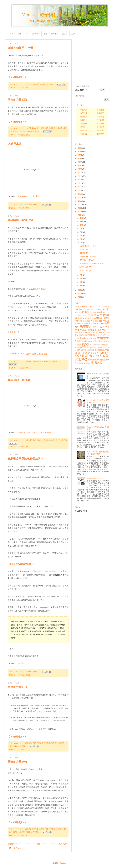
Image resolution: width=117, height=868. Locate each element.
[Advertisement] (21, 61)
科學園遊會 (88, 341)
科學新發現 (96, 345)
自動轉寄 (29, 354)
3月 (81, 278)
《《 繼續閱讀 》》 (17, 122)
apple (101, 306)
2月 (81, 282)
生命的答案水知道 (32, 128)
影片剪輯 (100, 124)
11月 (82, 222)
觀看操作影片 (40, 289)
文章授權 (36, 34)
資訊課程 (84, 120)
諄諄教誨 (50, 84)
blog (77, 309)
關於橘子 (84, 134)
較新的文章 (13, 844)
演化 (105, 333)
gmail (93, 309)
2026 (80, 148)
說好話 (22, 131)
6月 (81, 239)
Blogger (63, 863)
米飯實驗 (29, 743)
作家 (29, 433)
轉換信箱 (43, 354)
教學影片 (43, 84)
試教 (79, 350)
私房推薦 (84, 110)
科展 (46, 128)
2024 (80, 155)
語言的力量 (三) (17, 100)
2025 (80, 152)
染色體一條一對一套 (95, 478)
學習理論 (86, 321)
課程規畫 (98, 350)
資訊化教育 (103, 353)
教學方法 (97, 327)
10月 (82, 225)
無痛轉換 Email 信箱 (20, 220)
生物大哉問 (92, 338)
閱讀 (49, 433)
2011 (80, 201)
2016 (80, 183)
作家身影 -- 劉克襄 (19, 380)
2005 (80, 294)
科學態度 (104, 341)
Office (91, 306)
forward (21, 354)
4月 (81, 275)
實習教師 (98, 321)
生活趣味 (22, 663)
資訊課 (65, 34)
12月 (82, 218)
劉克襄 (43, 433)
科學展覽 (52, 128)
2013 (80, 194)
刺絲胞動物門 (24, 196)
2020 (80, 169)
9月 (81, 229)
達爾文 (90, 360)
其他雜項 (36, 672)
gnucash (99, 309)
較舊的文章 (63, 844)
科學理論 (104, 345)
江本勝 (41, 128)
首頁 (12, 34)
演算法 (82, 335)
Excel (77, 306)
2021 (80, 166)
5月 (81, 243)
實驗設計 (16, 131)
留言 (27, 34)
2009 (80, 208)
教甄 (100, 333)
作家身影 (36, 433)
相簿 (45, 34)
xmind (84, 315)
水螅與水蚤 (15, 144)
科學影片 (96, 341)
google (106, 309)
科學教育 (59, 128)
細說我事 (100, 134)
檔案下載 (55, 34)
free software (85, 309)
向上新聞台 (89, 318)
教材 (95, 332)
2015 (80, 187)
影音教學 (100, 324)
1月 (81, 286)
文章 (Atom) (18, 848)
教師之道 (100, 110)
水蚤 (33, 196)
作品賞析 (22, 433)
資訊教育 (82, 356)
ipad (77, 312)
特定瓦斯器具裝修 (91, 335)
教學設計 (82, 330)
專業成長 (78, 324)
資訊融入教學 (99, 356)
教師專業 (102, 330)
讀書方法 (92, 353)
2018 (80, 176)
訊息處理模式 (93, 347)
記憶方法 (101, 347)
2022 (80, 162)
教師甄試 (89, 333)
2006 (80, 290)
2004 (80, 297)
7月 (81, 236)
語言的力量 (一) (17, 762)
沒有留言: (12, 88)
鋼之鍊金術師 (98, 360)
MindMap (84, 306)
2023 (80, 159)
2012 (80, 197)
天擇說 (106, 318)
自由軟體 (100, 120)
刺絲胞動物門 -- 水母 (88, 246)
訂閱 (73, 34)
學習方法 (79, 321)
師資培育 (85, 324)
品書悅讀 (36, 84)
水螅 (37, 196)
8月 (81, 232)
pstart (94, 312)
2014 (80, 190)
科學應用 (54, 743)
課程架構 (84, 350)
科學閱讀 (84, 347)
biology (107, 307)
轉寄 (36, 354)
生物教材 (79, 341)
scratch (100, 312)
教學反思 (84, 113)
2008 (80, 212)
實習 (92, 321)
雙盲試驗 (36, 131)
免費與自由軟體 (98, 315)
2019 (80, 173)
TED (96, 306)
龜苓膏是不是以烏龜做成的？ (26, 459)
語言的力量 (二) (17, 687)
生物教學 (29, 84)
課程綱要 (91, 350)
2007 (80, 215)
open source (85, 312)
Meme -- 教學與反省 (42, 15)
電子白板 (87, 363)
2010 (80, 204)
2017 (80, 180)
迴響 (19, 34)
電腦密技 (36, 361)
